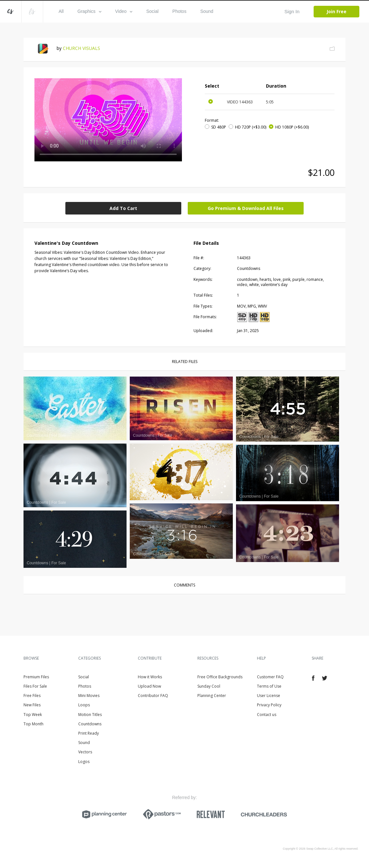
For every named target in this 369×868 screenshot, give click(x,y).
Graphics (90, 11)
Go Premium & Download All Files (246, 208)
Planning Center (212, 696)
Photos (179, 11)
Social (152, 11)
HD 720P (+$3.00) (251, 127)
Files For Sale (35, 686)
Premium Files (36, 677)
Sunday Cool (209, 686)
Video (124, 11)
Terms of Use (269, 686)
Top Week (33, 715)
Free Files (32, 696)
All (61, 11)
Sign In (292, 11)
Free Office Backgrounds (220, 677)
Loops (84, 705)
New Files (32, 705)
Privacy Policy (269, 705)
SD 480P (219, 127)
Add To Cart (123, 208)
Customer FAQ (270, 677)
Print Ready (89, 733)
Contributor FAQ (153, 696)
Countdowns (90, 724)
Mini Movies (89, 696)
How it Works (150, 677)
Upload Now (149, 686)
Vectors (85, 752)
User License (269, 696)
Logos (84, 762)
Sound (207, 11)
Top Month (33, 724)
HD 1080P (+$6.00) (292, 127)
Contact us (267, 715)
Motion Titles (90, 715)
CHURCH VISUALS (81, 48)
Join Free (336, 11)
